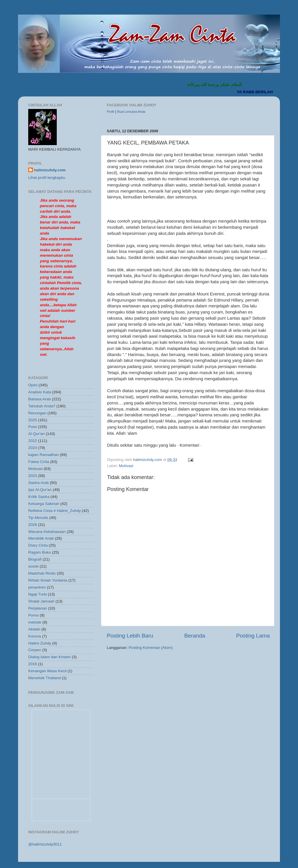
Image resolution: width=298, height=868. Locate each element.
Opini (33, 385)
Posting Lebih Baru (130, 636)
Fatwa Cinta (39, 462)
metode (35, 622)
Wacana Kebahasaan (47, 532)
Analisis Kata (40, 392)
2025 (33, 420)
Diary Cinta (38, 545)
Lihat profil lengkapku (47, 178)
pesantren (37, 587)
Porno (33, 615)
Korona (35, 636)
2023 (33, 476)
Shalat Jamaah (41, 601)
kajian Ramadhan (44, 455)
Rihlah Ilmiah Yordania (48, 580)
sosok (33, 566)
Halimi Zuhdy (40, 643)
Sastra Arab (39, 483)
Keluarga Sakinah (44, 504)
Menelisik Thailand (45, 678)
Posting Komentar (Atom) (151, 648)
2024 (33, 448)
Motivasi (126, 466)
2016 (33, 664)
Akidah (34, 629)
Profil (110, 112)
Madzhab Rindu (42, 573)
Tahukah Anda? (42, 406)
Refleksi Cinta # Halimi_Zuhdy (55, 511)
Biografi (35, 559)
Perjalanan (38, 608)
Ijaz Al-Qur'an (40, 490)
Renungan (37, 413)
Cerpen (35, 650)
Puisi (32, 427)
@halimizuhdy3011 (45, 844)
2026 (33, 525)
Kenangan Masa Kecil (47, 671)
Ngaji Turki (38, 594)
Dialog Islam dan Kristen (49, 657)
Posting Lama (253, 636)
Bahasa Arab (39, 399)
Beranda (195, 636)
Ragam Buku (40, 552)
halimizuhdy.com (50, 170)
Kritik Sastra (39, 497)
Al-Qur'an (37, 434)
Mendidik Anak (41, 538)
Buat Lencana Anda (131, 112)
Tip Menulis (38, 518)
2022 (33, 441)
